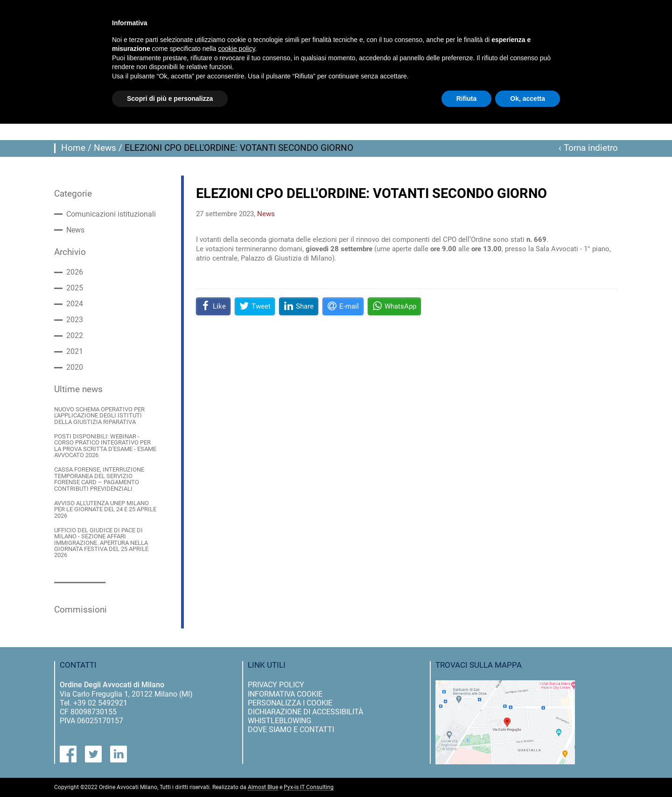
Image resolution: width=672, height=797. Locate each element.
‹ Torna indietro (588, 148)
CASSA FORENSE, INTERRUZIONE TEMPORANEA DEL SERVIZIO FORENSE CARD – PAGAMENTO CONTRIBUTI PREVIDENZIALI (99, 479)
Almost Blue (263, 787)
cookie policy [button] (236, 49)
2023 (75, 320)
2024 (75, 304)
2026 (75, 272)
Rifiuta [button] (467, 99)
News (105, 148)
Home (73, 148)
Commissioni (80, 610)
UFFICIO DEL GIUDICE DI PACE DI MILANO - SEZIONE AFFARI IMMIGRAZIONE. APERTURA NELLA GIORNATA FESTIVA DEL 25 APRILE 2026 (101, 543)
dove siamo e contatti (291, 730)
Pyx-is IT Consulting (309, 787)
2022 (75, 336)
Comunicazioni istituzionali (111, 214)
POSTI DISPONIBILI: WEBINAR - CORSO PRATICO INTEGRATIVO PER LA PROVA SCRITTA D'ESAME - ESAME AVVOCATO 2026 (105, 446)
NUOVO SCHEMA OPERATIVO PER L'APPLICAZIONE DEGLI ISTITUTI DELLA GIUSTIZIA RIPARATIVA (99, 416)
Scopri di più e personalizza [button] (170, 99)
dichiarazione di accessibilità (305, 712)
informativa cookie (285, 694)
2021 (75, 352)
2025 (75, 288)
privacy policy (276, 685)
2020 (75, 367)
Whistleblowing (280, 721)
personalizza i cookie (290, 703)
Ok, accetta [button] (528, 99)
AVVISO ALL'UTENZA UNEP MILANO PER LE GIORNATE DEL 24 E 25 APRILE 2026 (105, 509)
